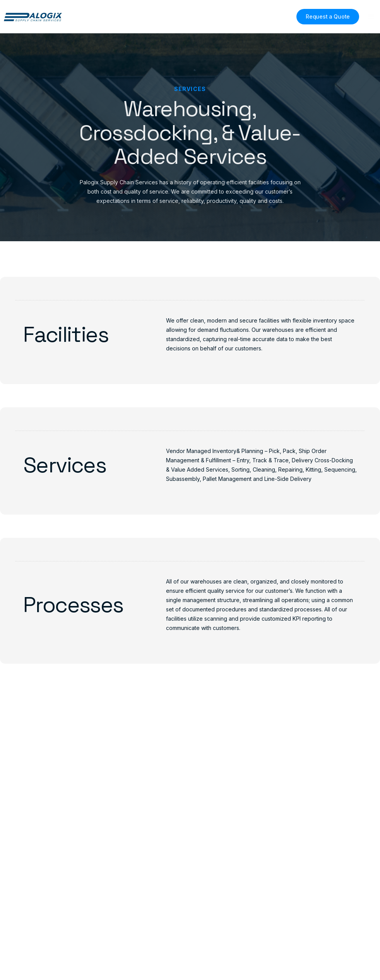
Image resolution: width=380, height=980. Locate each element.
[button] (371, 17)
